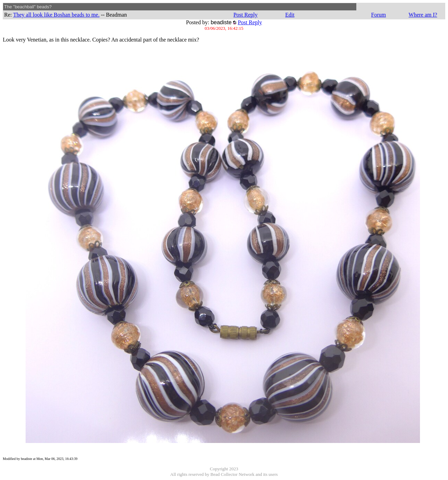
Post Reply (246, 15)
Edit (290, 15)
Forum (379, 15)
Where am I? (423, 15)
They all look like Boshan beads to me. (56, 15)
